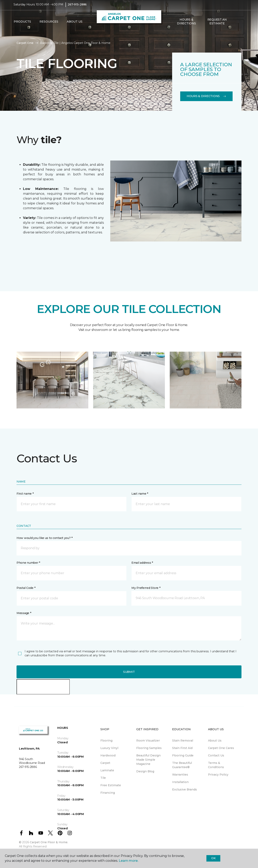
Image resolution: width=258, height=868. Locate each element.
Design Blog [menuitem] (145, 771)
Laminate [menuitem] (107, 770)
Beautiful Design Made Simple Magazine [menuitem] (148, 760)
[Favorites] (240, 24)
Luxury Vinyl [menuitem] (109, 748)
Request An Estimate (217, 24)
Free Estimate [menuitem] (111, 785)
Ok (213, 858)
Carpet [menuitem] (105, 763)
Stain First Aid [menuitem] (182, 748)
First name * (25, 494)
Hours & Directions (186, 24)
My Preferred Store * (146, 588)
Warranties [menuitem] (180, 775)
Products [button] (22, 24)
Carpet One (25, 43)
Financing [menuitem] (108, 793)
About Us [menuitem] (215, 741)
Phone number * (28, 563)
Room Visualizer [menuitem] (148, 741)
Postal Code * (26, 588)
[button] (236, 24)
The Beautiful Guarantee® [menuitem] (182, 765)
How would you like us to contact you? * (45, 538)
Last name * (140, 494)
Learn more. (128, 861)
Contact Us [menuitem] (216, 755)
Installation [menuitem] (180, 782)
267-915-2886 (77, 7)
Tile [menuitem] (103, 778)
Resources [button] (49, 24)
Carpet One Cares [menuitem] (221, 748)
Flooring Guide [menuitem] (183, 755)
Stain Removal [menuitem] (183, 741)
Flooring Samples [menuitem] (149, 748)
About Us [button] (75, 24)
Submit (129, 672)
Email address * (142, 563)
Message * (24, 613)
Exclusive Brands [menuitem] (185, 789)
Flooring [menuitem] (106, 741)
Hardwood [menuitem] (108, 755)
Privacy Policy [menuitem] (218, 775)
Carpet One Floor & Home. (49, 842)
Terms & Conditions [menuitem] (216, 765)
